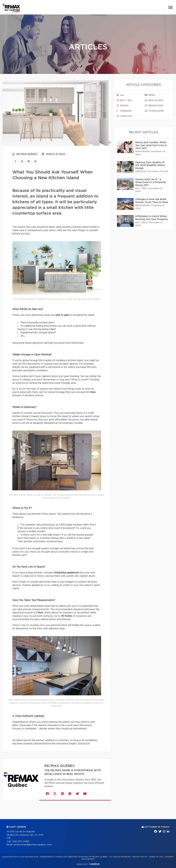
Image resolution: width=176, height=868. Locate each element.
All (121, 95)
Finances (124, 111)
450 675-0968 (21, 842)
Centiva (94, 864)
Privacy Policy (140, 857)
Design (123, 106)
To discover (154, 111)
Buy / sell (125, 100)
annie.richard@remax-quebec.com (33, 845)
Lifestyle (124, 116)
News (150, 95)
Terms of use (156, 857)
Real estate (154, 100)
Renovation (154, 106)
